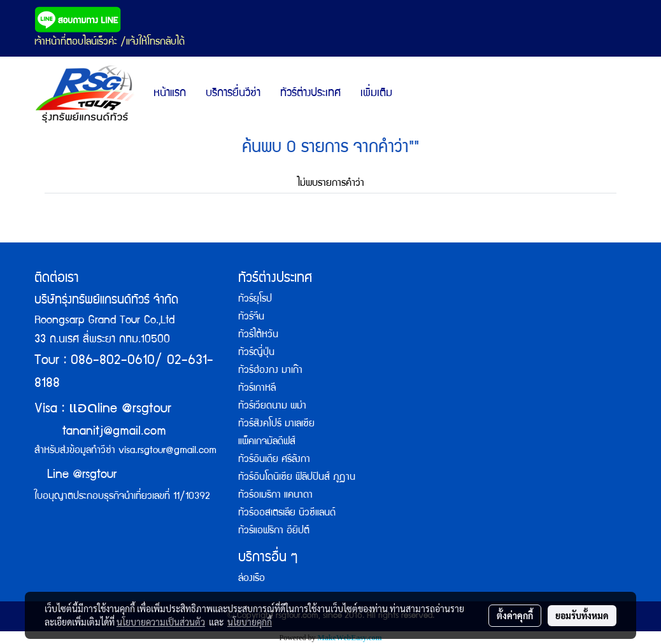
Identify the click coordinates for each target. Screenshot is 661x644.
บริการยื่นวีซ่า (233, 94)
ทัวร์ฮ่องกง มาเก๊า (270, 371)
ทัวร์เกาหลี (257, 389)
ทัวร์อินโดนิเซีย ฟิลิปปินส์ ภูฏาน (297, 478)
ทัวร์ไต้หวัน (258, 335)
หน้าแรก (170, 94)
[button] (413, 94)
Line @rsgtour (75, 475)
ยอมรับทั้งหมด (582, 615)
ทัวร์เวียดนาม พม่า (272, 407)
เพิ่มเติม (376, 94)
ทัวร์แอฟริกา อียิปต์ (274, 531)
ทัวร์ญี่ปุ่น (256, 353)
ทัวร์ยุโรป (255, 300)
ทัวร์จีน (251, 318)
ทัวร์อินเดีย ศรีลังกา (274, 460)
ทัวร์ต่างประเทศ (310, 94)
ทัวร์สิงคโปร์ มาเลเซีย (276, 424)
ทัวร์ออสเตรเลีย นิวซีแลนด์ (287, 514)
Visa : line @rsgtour (103, 409)
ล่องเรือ (252, 579)
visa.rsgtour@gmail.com (167, 451)
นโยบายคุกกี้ (250, 622)
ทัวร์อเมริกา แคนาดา (275, 496)
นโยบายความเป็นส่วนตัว (161, 622)
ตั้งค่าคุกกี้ (515, 615)
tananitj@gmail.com (114, 432)
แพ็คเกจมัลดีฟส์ (267, 442)
